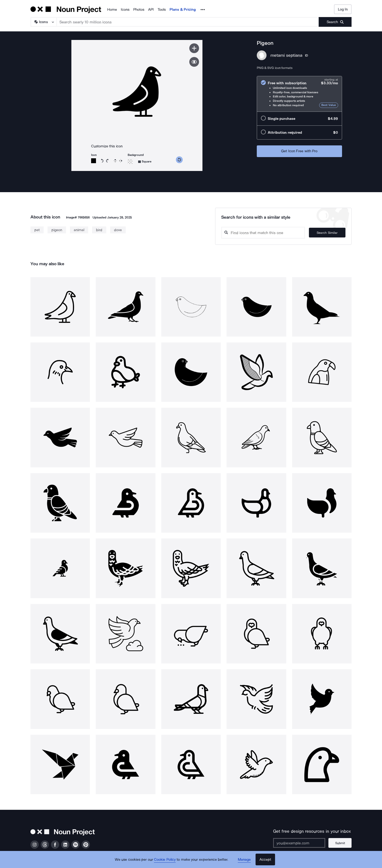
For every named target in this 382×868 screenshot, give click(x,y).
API (151, 9)
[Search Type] (43, 22)
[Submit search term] (335, 22)
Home (112, 9)
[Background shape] (145, 162)
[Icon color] (94, 161)
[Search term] (188, 22)
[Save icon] (194, 48)
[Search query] (263, 233)
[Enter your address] (299, 843)
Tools (162, 9)
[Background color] (130, 161)
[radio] (299, 94)
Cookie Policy (165, 859)
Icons (125, 9)
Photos (139, 9)
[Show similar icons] (194, 62)
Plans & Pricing (183, 9)
